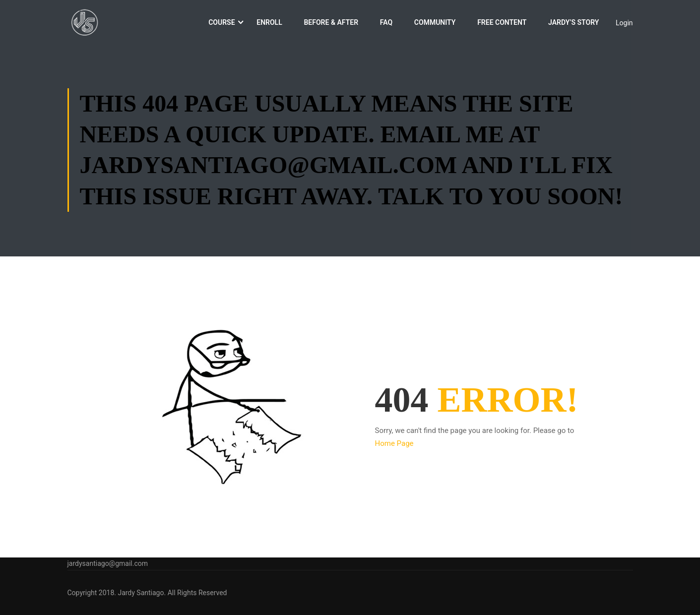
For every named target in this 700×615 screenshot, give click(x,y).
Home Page (394, 447)
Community (435, 24)
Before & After (331, 24)
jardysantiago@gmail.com (108, 563)
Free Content (502, 24)
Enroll (269, 24)
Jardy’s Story (573, 24)
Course (222, 24)
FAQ (386, 24)
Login (624, 24)
